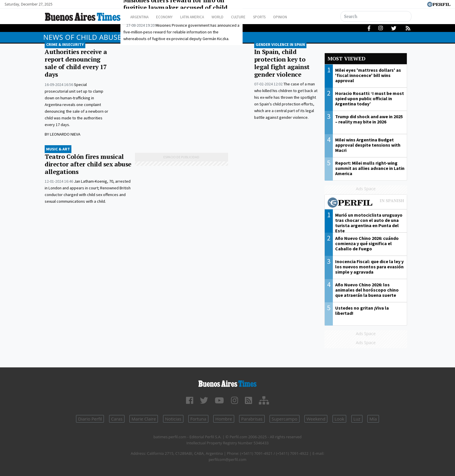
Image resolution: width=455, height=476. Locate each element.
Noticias (173, 419)
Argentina (141, 17)
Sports (277, 17)
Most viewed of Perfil (366, 203)
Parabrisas (252, 419)
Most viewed (346, 59)
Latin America (200, 17)
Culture (253, 17)
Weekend (316, 419)
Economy (169, 17)
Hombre (224, 419)
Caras (117, 419)
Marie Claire (144, 419)
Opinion (300, 17)
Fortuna (198, 419)
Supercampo (285, 419)
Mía (373, 419)
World (229, 17)
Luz (357, 419)
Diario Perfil (90, 419)
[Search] (376, 16)
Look (340, 419)
